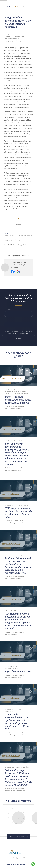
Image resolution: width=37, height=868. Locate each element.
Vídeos (26, 394)
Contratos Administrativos (13, 392)
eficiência (29, 236)
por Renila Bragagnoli (11, 634)
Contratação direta (11, 767)
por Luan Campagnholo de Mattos (14, 523)
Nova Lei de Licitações (17, 394)
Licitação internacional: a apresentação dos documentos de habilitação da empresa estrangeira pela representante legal (18, 565)
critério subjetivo (20, 236)
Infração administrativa (18, 671)
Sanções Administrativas (12, 668)
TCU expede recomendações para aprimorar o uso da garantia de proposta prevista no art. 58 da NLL (17, 722)
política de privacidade (22, 333)
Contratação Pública (11, 390)
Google (18, 272)
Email (8, 320)
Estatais (24, 392)
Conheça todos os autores (19, 836)
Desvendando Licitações (12, 666)
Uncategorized (9, 711)
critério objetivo (9, 236)
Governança (14, 611)
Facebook (13, 272)
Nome (8, 310)
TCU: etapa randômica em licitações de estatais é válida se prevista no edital (18, 513)
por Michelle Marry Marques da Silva (15, 791)
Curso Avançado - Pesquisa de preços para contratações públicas (18, 400)
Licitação (8, 34)
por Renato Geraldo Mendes (13, 38)
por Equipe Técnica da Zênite (13, 408)
